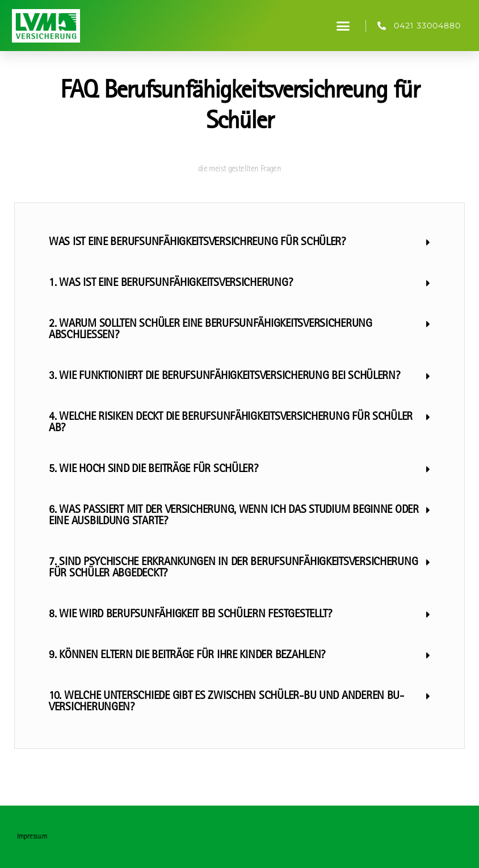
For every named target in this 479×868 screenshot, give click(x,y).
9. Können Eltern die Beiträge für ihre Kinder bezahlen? (187, 656)
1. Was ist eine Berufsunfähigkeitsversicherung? (171, 284)
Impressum (32, 837)
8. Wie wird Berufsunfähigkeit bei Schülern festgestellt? (190, 615)
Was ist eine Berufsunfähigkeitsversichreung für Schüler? (197, 243)
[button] (343, 26)
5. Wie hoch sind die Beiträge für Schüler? (154, 470)
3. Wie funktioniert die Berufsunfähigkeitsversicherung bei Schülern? (224, 377)
